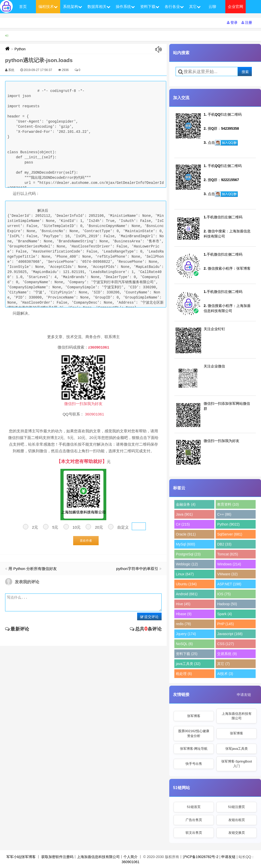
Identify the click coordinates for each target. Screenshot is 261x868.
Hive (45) (183, 604)
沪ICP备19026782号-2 (201, 857)
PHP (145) (225, 624)
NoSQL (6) (184, 644)
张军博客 (194, 716)
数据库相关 (99, 7)
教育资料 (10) (228, 504)
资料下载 (150, 7)
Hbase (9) (184, 614)
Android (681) (187, 594)
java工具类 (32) (188, 664)
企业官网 (236, 7)
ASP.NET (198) (229, 584)
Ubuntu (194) (186, 584)
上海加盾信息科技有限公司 (237, 716)
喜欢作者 (86, 541)
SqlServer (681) (230, 534)
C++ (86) (224, 514)
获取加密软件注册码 (57, 857)
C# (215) (183, 524)
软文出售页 (194, 833)
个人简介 (130, 857)
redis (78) (183, 624)
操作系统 (125, 7)
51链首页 (194, 807)
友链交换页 (237, 833)
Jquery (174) (186, 634)
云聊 (212, 7)
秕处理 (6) (184, 674)
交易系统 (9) (227, 654)
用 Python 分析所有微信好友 (33, 569)
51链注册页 (237, 807)
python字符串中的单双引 (137, 569)
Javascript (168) (230, 634)
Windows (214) (229, 564)
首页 (23, 7)
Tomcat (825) (228, 554)
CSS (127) (225, 644)
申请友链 (244, 695)
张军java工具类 (237, 749)
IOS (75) (224, 594)
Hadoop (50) (227, 604)
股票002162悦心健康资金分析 (194, 733)
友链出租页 (237, 820)
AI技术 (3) (225, 674)
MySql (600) (185, 544)
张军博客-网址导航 (194, 749)
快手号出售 (194, 764)
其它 (195, 7)
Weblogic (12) (187, 564)
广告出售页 (194, 820)
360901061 (130, 862)
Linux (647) (185, 574)
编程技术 (48, 7)
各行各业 (174, 7)
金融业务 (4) (186, 504)
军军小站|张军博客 (21, 857)
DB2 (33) (224, 544)
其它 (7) (223, 664)
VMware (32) (227, 574)
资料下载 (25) (187, 654)
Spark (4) (225, 614)
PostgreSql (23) (188, 554)
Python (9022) (228, 524)
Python (20, 49)
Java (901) (184, 514)
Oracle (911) (186, 534)
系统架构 (73, 7)
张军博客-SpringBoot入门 (237, 764)
